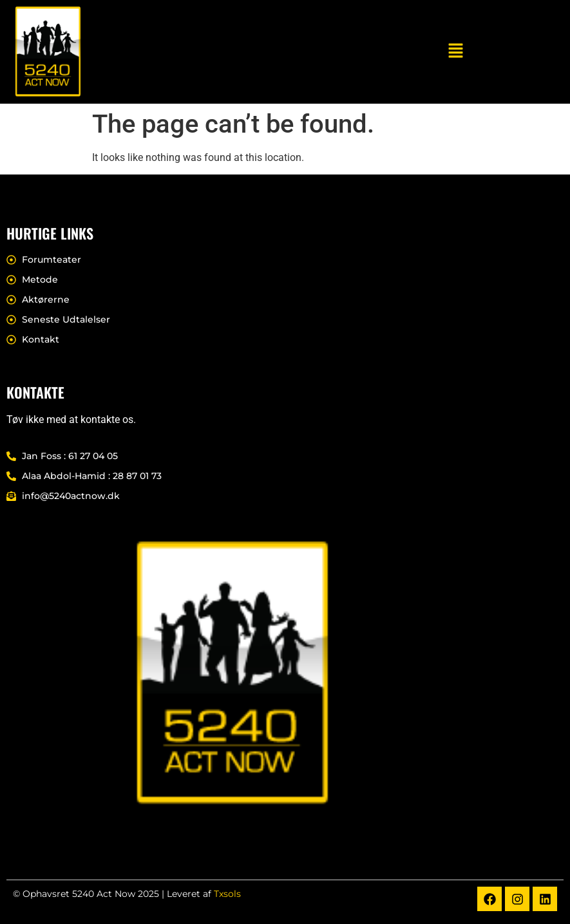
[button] (455, 52)
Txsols (227, 894)
